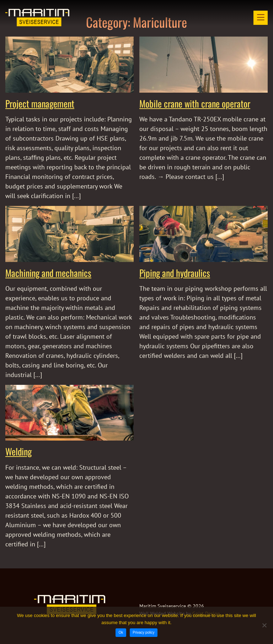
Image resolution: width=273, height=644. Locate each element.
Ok (121, 632)
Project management (40, 103)
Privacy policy (143, 632)
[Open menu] (261, 18)
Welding (18, 451)
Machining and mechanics (48, 273)
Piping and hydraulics (175, 273)
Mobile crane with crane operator (195, 103)
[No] (264, 625)
